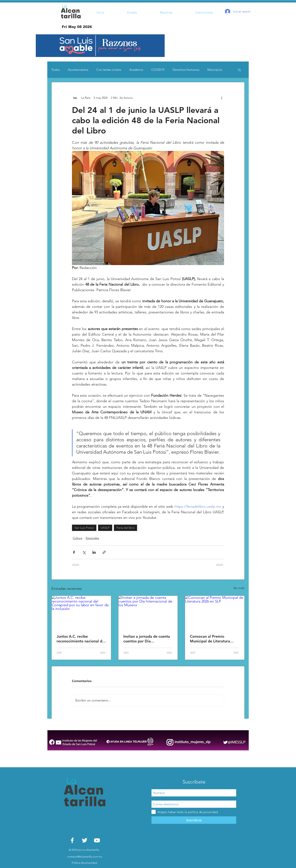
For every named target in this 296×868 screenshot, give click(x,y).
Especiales (92, 538)
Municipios (215, 70)
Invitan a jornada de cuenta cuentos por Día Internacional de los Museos (147, 639)
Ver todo (239, 588)
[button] (100, 46)
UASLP (105, 528)
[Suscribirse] (194, 820)
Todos (55, 70)
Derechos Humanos (186, 70)
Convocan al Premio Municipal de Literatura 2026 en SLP (210, 639)
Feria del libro (125, 528)
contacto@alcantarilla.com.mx (85, 857)
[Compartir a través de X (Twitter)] (84, 552)
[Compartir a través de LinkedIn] (94, 552)
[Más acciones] (222, 98)
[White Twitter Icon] (85, 840)
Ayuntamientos (78, 70)
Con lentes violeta (109, 70)
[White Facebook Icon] (72, 840)
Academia (136, 70)
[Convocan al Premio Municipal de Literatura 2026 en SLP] (215, 612)
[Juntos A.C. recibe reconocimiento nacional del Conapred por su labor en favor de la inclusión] (81, 612)
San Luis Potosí (84, 528)
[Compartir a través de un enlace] (104, 552)
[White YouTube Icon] (97, 840)
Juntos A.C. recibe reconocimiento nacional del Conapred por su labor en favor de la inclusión (81, 639)
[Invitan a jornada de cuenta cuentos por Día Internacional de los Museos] (148, 612)
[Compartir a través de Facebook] (74, 552)
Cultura (77, 538)
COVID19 (158, 70)
